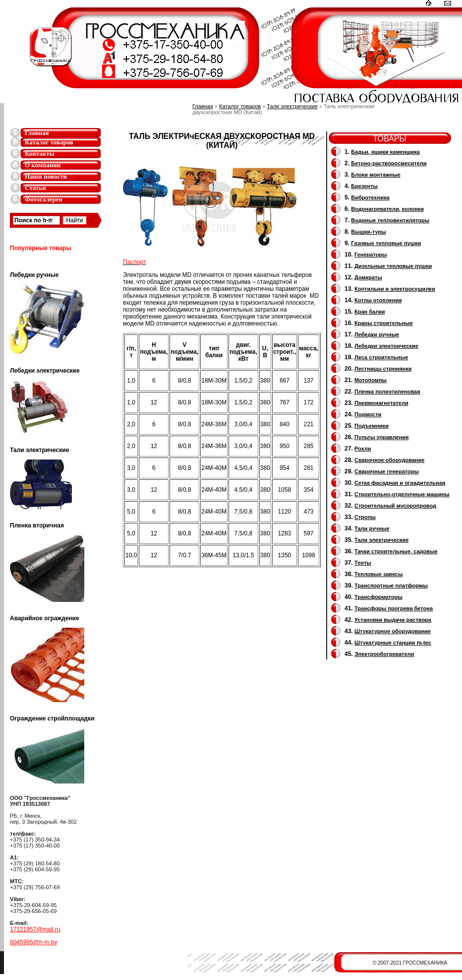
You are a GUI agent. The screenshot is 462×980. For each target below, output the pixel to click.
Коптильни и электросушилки (395, 289)
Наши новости (46, 176)
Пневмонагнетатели (381, 403)
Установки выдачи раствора (393, 620)
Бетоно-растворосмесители (389, 163)
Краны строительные (384, 323)
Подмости (368, 414)
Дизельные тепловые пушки (393, 266)
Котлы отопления (378, 300)
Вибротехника (370, 197)
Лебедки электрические (386, 346)
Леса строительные (381, 357)
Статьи (35, 188)
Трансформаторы (378, 597)
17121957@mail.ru (35, 929)
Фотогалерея (44, 199)
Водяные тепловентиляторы (390, 220)
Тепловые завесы (378, 574)
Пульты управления (382, 437)
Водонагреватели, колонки (387, 209)
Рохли (363, 449)
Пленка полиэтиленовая (387, 392)
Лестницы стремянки (383, 369)
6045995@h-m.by (34, 942)
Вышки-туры (368, 232)
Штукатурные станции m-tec (393, 643)
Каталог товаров (49, 142)
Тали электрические (292, 106)
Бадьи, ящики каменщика (385, 152)
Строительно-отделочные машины (402, 494)
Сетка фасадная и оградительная (400, 483)
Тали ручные (372, 528)
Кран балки (370, 312)
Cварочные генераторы (387, 471)
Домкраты (368, 277)
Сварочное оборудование (389, 460)
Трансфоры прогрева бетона (394, 608)
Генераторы (371, 255)
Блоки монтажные (376, 175)
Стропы (365, 517)
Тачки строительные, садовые (396, 551)
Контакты (40, 154)
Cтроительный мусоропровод (395, 506)
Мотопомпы (371, 380)
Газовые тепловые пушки (386, 243)
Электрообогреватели (384, 654)
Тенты (363, 563)
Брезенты (364, 186)
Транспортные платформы (391, 586)
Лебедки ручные (377, 334)
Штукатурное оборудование (393, 631)
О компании (43, 165)
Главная (37, 133)
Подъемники (372, 426)
